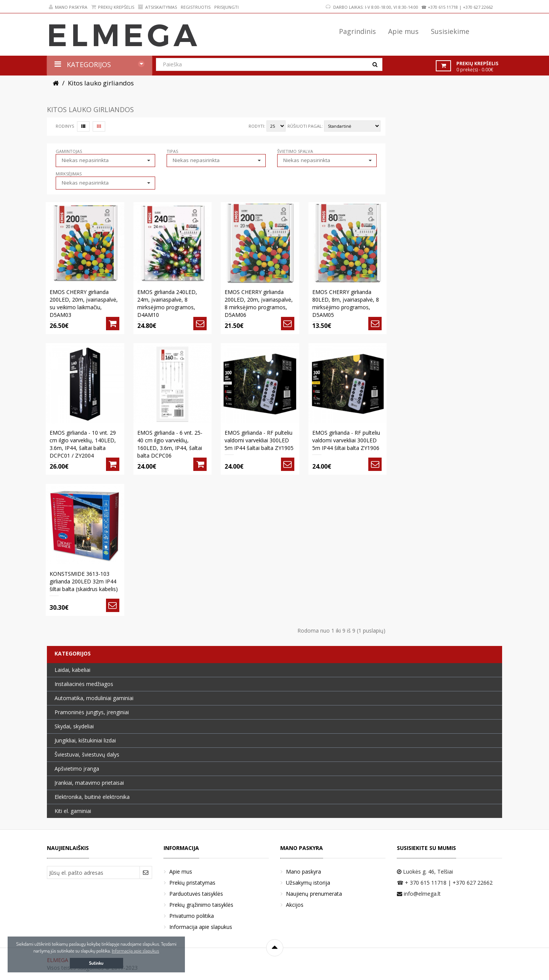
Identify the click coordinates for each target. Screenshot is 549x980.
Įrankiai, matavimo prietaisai (89, 783)
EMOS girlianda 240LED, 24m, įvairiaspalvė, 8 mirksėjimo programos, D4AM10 (167, 303)
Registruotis (196, 7)
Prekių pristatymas (192, 883)
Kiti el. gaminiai (73, 811)
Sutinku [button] (96, 963)
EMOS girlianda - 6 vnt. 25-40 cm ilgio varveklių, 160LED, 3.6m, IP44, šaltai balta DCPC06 (170, 444)
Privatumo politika (192, 916)
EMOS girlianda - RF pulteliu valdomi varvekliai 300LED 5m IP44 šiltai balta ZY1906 (346, 440)
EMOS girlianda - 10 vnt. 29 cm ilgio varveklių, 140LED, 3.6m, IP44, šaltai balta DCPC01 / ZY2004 (83, 444)
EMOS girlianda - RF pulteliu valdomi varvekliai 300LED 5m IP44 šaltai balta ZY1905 (259, 440)
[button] (105, 160)
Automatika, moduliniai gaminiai (94, 698)
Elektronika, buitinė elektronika (92, 797)
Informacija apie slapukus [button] (135, 951)
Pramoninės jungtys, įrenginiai (92, 712)
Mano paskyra (68, 7)
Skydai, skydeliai (74, 726)
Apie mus (181, 872)
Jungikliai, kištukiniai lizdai (85, 740)
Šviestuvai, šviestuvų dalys (87, 754)
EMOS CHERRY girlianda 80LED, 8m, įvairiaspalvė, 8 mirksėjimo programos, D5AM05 (346, 303)
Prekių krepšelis (113, 7)
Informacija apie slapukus (201, 927)
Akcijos (295, 905)
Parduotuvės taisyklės (196, 894)
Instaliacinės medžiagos (84, 684)
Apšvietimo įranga (77, 769)
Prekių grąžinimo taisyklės (201, 905)
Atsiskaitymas (157, 7)
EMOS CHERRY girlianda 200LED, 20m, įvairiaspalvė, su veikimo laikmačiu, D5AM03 (84, 303)
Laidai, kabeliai (72, 670)
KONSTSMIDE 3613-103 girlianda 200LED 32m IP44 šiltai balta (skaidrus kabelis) (84, 581)
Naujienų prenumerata (314, 894)
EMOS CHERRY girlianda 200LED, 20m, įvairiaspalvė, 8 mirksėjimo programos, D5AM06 (259, 303)
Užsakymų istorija (308, 883)
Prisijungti (226, 7)
